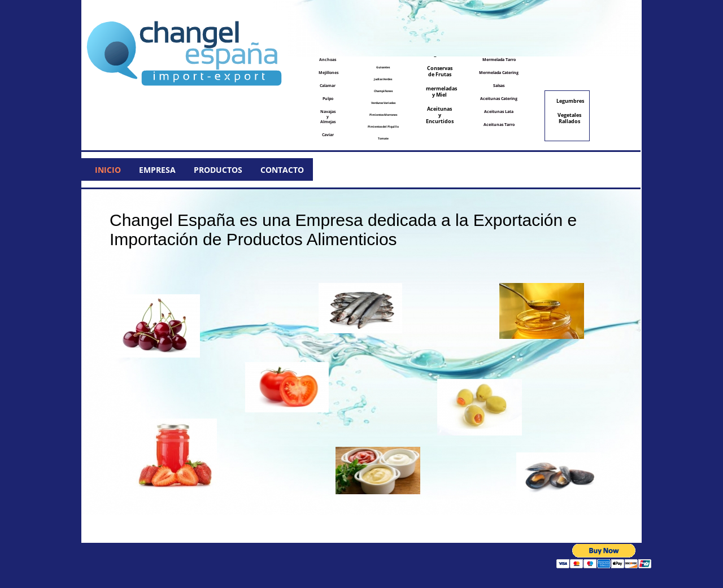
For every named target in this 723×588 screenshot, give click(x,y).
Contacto (282, 170)
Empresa (157, 170)
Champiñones (383, 91)
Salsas (499, 86)
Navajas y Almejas (328, 117)
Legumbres (570, 101)
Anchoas (328, 60)
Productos (218, 170)
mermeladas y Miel (440, 92)
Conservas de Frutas (440, 71)
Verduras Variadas (383, 103)
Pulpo (328, 99)
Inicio (108, 170)
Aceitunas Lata (499, 112)
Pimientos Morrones (383, 115)
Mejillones (328, 73)
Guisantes (383, 67)
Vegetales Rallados (569, 118)
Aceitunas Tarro (499, 125)
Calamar (328, 86)
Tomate (383, 138)
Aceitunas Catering (499, 99)
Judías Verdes (383, 79)
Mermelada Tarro (499, 60)
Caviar (328, 135)
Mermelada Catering (499, 73)
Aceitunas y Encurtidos (440, 115)
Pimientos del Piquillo (383, 127)
